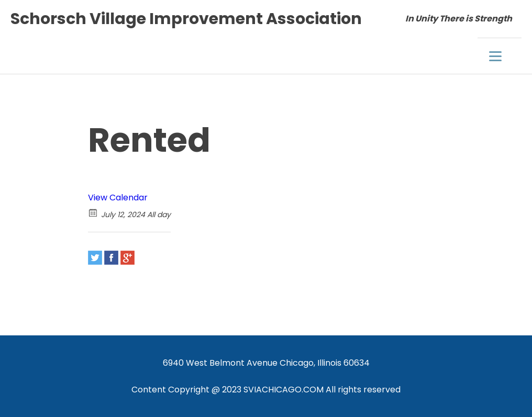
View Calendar (118, 198)
